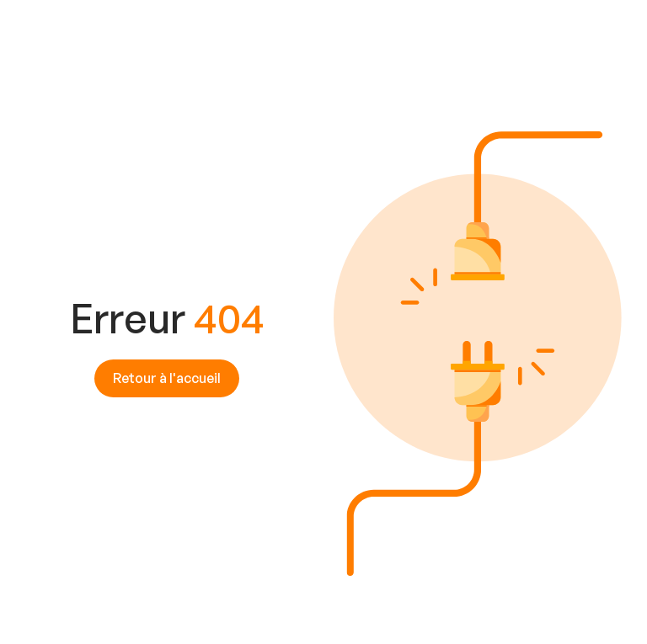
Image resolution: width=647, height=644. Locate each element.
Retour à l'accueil (167, 378)
